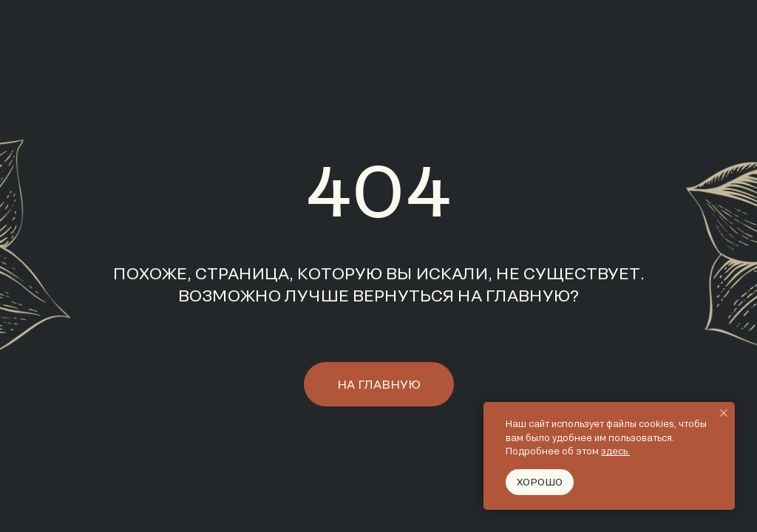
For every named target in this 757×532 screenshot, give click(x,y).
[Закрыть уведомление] (724, 413)
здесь (614, 451)
